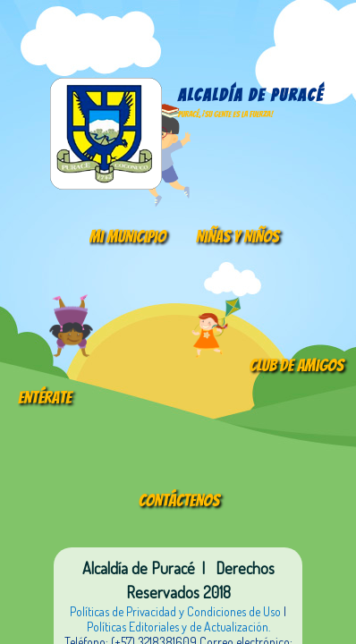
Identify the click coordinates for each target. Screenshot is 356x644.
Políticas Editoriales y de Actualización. (178, 627)
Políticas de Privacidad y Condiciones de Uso (175, 611)
